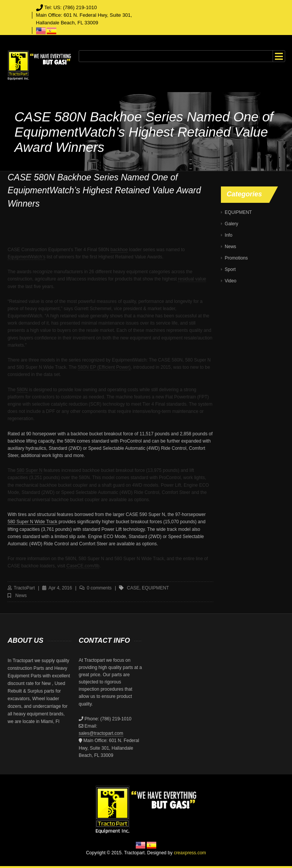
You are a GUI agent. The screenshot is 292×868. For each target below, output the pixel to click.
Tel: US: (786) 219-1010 (71, 7)
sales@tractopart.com (101, 733)
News (21, 596)
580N (22, 390)
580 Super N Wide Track (33, 522)
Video (230, 281)
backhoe (119, 250)
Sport (230, 269)
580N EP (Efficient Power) (104, 367)
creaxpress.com (190, 853)
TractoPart (24, 588)
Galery (231, 224)
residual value (192, 279)
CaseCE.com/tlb (83, 566)
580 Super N (29, 470)
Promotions (236, 258)
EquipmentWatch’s (26, 257)
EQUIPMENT (238, 212)
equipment (155, 588)
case (133, 588)
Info (229, 235)
